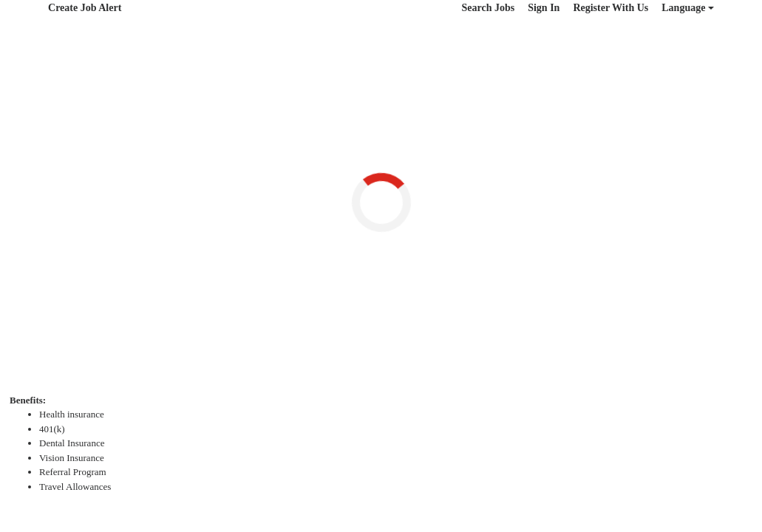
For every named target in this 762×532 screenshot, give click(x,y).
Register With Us (610, 8)
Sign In (544, 8)
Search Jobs (488, 8)
